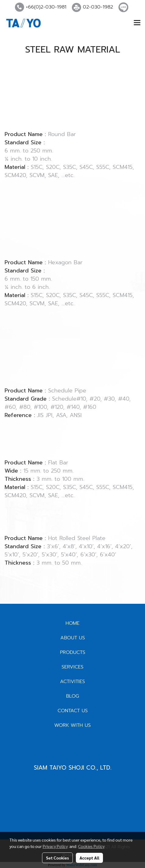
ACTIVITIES (72, 682)
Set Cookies (57, 858)
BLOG (73, 696)
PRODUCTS (73, 652)
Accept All (89, 858)
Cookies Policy (91, 846)
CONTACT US (73, 711)
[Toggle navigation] (137, 23)
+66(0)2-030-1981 (46, 7)
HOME (72, 623)
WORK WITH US (72, 725)
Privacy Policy (55, 846)
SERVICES (72, 667)
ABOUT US (73, 638)
